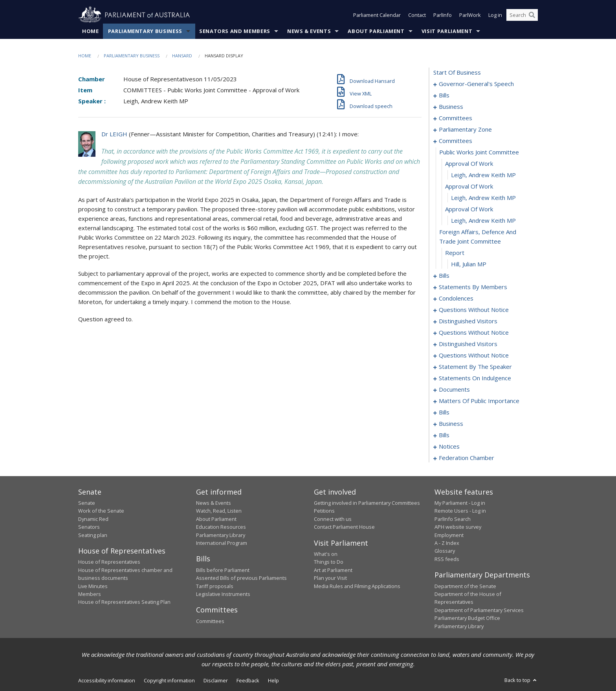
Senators (89, 527)
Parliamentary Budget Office (467, 618)
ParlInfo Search (453, 519)
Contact (417, 15)
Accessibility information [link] (107, 680)
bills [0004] (444, 95)
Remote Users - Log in (460, 511)
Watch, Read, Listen (219, 511)
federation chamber (467, 458)
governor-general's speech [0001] (476, 84)
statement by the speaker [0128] (475, 367)
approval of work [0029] (469, 209)
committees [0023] (456, 141)
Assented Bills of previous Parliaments (241, 578)
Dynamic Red (93, 519)
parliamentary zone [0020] (465, 129)
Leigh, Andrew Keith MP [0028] (483, 198)
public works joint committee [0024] (479, 152)
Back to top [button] (521, 680)
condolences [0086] (456, 298)
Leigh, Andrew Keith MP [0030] (483, 220)
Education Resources (221, 527)
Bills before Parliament (223, 570)
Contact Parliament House (344, 527)
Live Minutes (93, 586)
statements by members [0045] (473, 287)
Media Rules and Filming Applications (357, 586)
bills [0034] (444, 275)
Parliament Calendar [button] (377, 15)
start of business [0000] (457, 72)
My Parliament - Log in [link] (460, 503)
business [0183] (451, 423)
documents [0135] (454, 389)
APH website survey (458, 527)
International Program (222, 543)
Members (90, 594)
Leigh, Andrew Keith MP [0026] (483, 175)
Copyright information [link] (169, 680)
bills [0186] (444, 435)
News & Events (309, 31)
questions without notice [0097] (474, 332)
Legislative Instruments (223, 594)
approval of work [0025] (469, 163)
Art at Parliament (333, 570)
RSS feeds (447, 559)
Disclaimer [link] (216, 680)
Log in (495, 15)
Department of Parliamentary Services (479, 610)
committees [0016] (456, 118)
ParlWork (470, 15)
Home (91, 31)
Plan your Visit (330, 578)
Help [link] (273, 680)
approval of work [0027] (469, 186)
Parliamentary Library (221, 535)
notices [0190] (449, 446)
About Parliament (376, 31)
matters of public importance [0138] (479, 401)
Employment (449, 535)
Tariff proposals (215, 586)
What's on (326, 554)
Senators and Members (235, 31)
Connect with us (333, 519)
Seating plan (93, 535)
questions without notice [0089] (474, 310)
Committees (210, 621)
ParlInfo (443, 15)
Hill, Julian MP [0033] (469, 264)
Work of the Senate (101, 511)
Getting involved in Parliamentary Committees (367, 503)
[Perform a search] (532, 15)
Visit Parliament (447, 31)
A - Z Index (447, 543)
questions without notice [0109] (474, 355)
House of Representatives (109, 562)
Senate (87, 503)
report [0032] (455, 253)
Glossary (445, 551)
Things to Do (329, 562)
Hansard (182, 56)
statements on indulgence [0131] (475, 378)
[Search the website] (522, 15)
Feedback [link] (248, 680)
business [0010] (451, 106)
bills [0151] (444, 412)
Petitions (324, 511)
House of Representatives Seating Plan (124, 602)
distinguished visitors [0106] (468, 344)
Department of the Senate (465, 586)
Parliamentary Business (145, 31)
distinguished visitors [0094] (468, 321)
